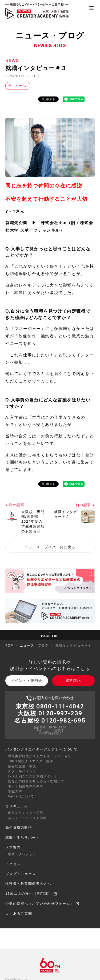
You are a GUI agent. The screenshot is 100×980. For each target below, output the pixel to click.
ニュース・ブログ (34, 646)
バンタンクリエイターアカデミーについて (42, 749)
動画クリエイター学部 (26, 813)
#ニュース (18, 86)
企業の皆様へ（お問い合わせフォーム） (42, 904)
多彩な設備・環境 (22, 766)
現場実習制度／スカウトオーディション (40, 756)
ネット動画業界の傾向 (26, 786)
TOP (9, 646)
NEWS (12, 60)
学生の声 (15, 791)
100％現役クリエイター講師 (31, 761)
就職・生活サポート (23, 838)
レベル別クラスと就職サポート (33, 776)
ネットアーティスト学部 (27, 818)
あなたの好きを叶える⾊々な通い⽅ (36, 781)
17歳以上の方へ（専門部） (31, 894)
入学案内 (13, 847)
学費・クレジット (22, 854)
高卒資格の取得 (19, 827)
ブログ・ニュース (21, 874)
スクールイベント (22, 771)
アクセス (13, 864)
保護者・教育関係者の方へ (28, 884)
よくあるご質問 (19, 914)
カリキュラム (17, 806)
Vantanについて (21, 796)
